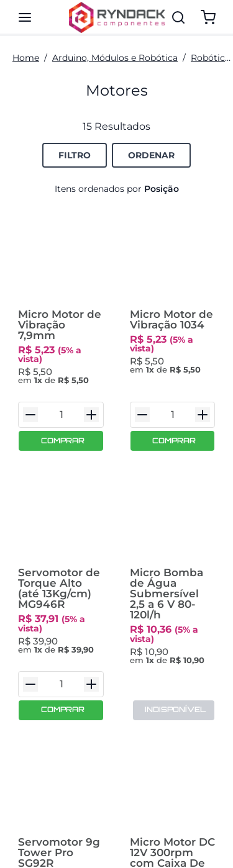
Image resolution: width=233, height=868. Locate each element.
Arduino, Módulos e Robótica (115, 58)
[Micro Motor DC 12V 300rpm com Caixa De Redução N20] (173, 759)
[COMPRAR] (61, 425)
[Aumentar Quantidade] (91, 399)
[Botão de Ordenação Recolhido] (151, 155)
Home (26, 58)
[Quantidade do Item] (61, 399)
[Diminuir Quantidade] (30, 399)
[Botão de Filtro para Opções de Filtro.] (75, 155)
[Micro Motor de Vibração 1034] (173, 261)
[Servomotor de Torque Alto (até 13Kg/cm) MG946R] (61, 505)
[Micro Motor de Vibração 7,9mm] (61, 261)
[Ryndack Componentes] (117, 17)
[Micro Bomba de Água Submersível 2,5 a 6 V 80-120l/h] (173, 505)
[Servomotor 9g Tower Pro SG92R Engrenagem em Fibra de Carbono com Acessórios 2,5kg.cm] (61, 759)
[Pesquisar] (178, 17)
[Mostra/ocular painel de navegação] (25, 17)
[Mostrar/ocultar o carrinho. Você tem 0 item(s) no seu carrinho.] (208, 17)
